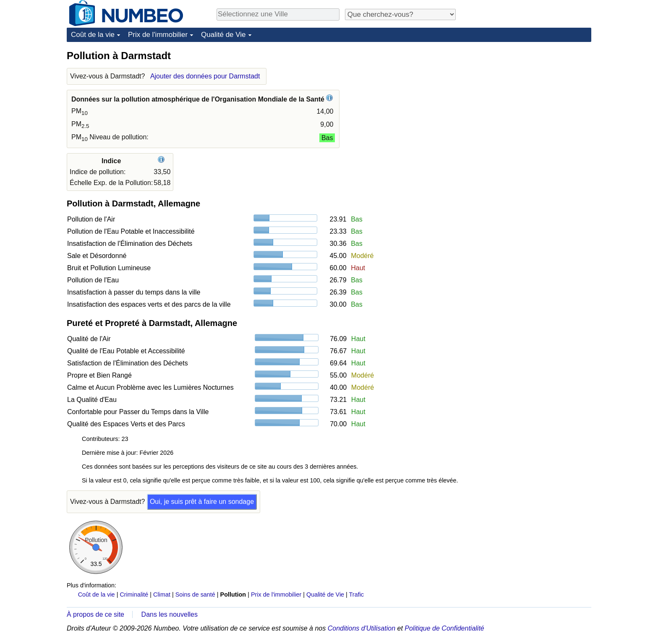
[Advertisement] (528, 102)
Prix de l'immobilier (158, 35)
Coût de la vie (93, 35)
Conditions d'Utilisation (362, 628)
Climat (162, 594)
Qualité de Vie (223, 35)
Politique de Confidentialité (444, 628)
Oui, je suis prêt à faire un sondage (202, 502)
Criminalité (134, 594)
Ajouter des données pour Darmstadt (205, 76)
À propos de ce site (95, 614)
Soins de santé (195, 594)
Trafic (356, 594)
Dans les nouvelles (170, 614)
